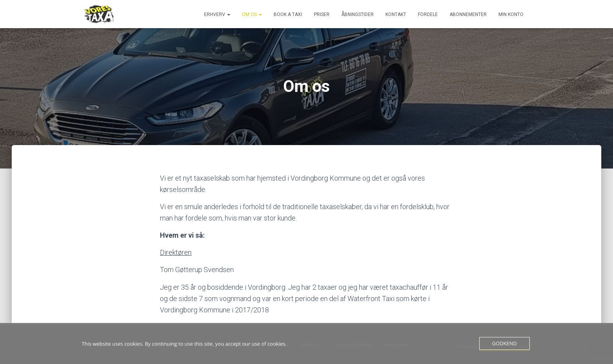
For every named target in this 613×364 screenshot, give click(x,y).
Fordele (428, 14)
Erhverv (217, 14)
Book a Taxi (288, 14)
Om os (252, 14)
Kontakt (396, 14)
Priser (322, 14)
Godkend (505, 343)
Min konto (511, 14)
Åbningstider (358, 14)
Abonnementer (468, 14)
